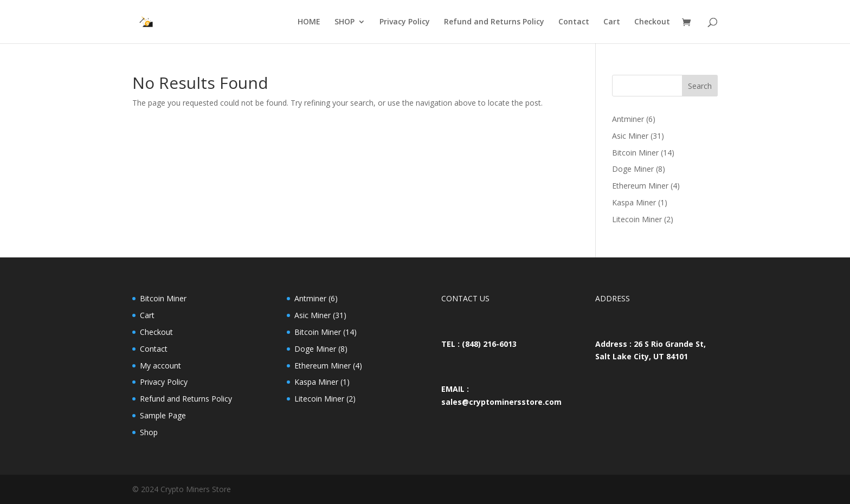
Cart (612, 22)
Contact (574, 22)
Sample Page (163, 415)
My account (160, 366)
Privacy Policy (405, 22)
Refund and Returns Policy (494, 22)
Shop (149, 432)
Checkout (652, 22)
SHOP (344, 22)
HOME (309, 22)
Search (700, 86)
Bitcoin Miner (163, 298)
